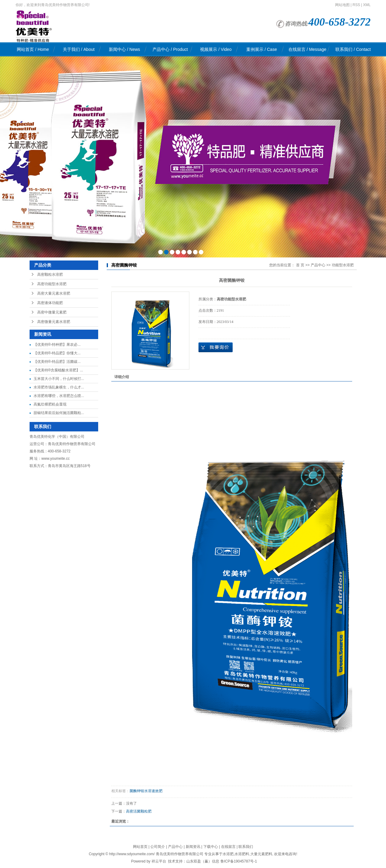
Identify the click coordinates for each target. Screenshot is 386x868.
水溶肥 (228, 854)
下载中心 (211, 847)
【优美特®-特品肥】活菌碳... (57, 362)
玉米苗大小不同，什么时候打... (59, 379)
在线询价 (216, 347)
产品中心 (170, 49)
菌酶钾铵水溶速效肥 (146, 791)
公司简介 (158, 847)
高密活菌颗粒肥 (139, 811)
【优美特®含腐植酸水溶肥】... (58, 370)
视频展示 (216, 49)
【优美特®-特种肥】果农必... (57, 345)
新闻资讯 (193, 847)
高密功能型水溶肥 (52, 284)
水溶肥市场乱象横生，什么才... (59, 387)
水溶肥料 (242, 854)
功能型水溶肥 (343, 265)
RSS (356, 5)
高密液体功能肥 (50, 303)
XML (367, 5)
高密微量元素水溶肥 (54, 322)
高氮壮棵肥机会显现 (50, 404)
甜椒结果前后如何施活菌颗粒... (59, 413)
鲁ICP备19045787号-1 (239, 861)
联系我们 (353, 49)
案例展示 (262, 49)
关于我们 (79, 49)
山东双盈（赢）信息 (203, 861)
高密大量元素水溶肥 (54, 293)
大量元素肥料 (261, 854)
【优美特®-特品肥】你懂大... (57, 353)
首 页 (300, 265)
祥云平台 (159, 861)
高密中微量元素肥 (52, 312)
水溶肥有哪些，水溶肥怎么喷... (59, 396)
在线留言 (307, 49)
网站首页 (33, 49)
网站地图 (342, 5)
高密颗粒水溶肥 (50, 275)
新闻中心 (125, 49)
